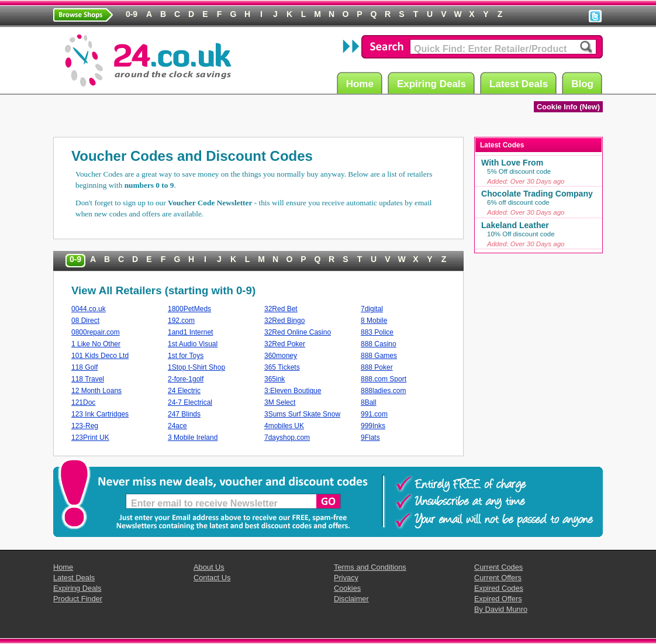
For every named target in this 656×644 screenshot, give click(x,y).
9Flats (370, 438)
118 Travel (88, 379)
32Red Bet (281, 309)
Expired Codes (499, 588)
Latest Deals (520, 83)
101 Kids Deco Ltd (100, 356)
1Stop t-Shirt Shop (196, 367)
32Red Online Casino (298, 332)
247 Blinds (184, 414)
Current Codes (498, 567)
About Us (209, 567)
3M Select (280, 402)
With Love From (512, 163)
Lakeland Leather (515, 225)
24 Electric (184, 391)
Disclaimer (351, 599)
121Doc (83, 402)
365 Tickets (282, 367)
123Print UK (90, 438)
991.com (374, 414)
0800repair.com (96, 332)
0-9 (75, 259)
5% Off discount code (519, 171)
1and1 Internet (190, 332)
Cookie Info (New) (568, 107)
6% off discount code (518, 202)
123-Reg (85, 426)
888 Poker (377, 367)
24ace (177, 426)
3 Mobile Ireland (193, 438)
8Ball (369, 402)
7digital (372, 309)
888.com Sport (384, 379)
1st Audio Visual (193, 344)
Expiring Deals (433, 83)
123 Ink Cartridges (100, 414)
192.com (181, 321)
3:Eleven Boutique (293, 391)
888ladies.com (383, 391)
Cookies (347, 588)
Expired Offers (498, 599)
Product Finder (78, 599)
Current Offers (498, 578)
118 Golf (84, 367)
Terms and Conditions (370, 567)
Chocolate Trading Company (537, 194)
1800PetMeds (189, 309)
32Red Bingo (284, 321)
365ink (275, 379)
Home (362, 83)
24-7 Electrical (190, 402)
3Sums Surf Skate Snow (302, 414)
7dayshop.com (287, 438)
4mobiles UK (284, 426)
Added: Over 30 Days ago (526, 181)
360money (281, 356)
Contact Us (212, 578)
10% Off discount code (521, 234)
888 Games (379, 356)
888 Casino (379, 344)
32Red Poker (285, 344)
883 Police (377, 332)
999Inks (373, 426)
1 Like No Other (96, 344)
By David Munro (501, 609)
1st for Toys (186, 356)
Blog (584, 83)
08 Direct (85, 321)
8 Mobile (374, 321)
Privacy (346, 578)
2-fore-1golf (186, 379)
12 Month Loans (96, 391)
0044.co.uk (89, 309)
